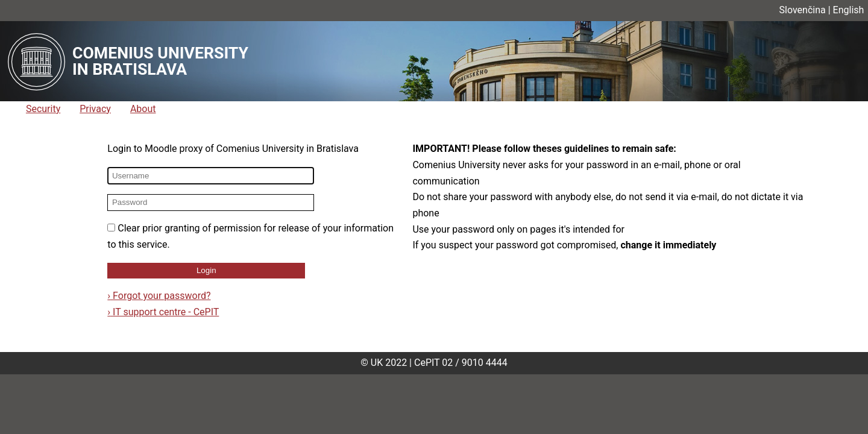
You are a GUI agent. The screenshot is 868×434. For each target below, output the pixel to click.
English (849, 10)
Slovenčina (803, 10)
